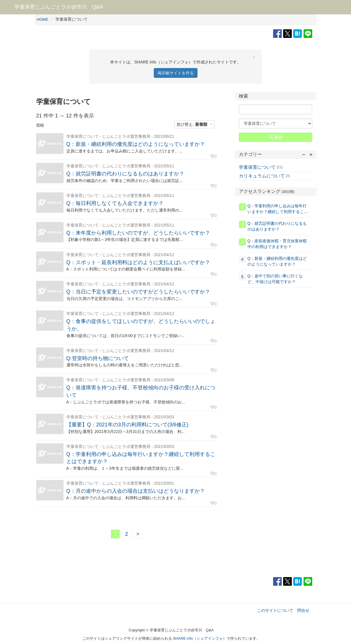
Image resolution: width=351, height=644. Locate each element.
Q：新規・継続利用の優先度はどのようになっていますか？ (136, 144)
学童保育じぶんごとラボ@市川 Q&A (59, 7)
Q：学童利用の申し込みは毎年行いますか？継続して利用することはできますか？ (278, 212)
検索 (276, 137)
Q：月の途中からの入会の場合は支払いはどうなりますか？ (136, 491)
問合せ (303, 610)
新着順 (201, 124)
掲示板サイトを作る (176, 73)
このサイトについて (275, 610)
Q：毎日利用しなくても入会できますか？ (115, 203)
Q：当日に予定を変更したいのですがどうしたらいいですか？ (138, 292)
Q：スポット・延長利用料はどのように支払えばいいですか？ (138, 262)
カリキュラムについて (262, 176)
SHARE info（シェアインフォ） (200, 638)
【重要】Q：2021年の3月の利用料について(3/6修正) (127, 425)
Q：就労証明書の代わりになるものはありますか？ (125, 174)
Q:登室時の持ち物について (98, 358)
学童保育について (257, 167)
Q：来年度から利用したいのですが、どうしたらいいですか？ (138, 233)
